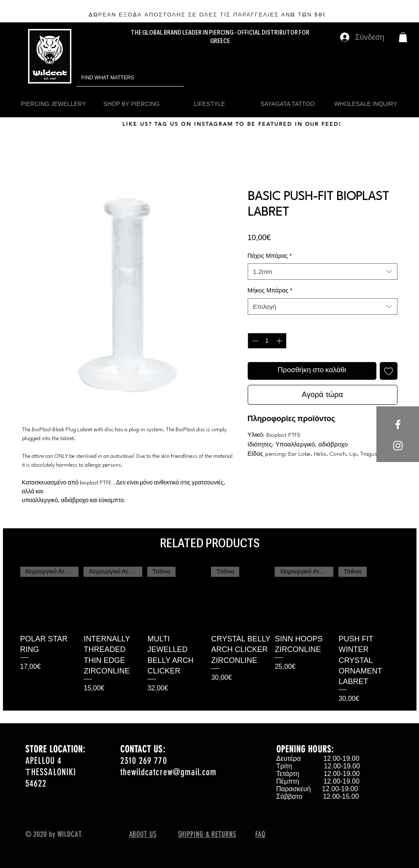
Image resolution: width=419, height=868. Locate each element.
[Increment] (280, 341)
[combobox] (323, 272)
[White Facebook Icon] (398, 425)
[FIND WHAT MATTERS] (118, 78)
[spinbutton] (267, 341)
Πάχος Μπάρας (270, 256)
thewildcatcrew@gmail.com (168, 772)
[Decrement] (254, 341)
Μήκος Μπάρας (270, 290)
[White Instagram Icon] (398, 446)
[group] (210, 635)
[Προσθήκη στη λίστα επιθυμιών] (389, 371)
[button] (403, 37)
